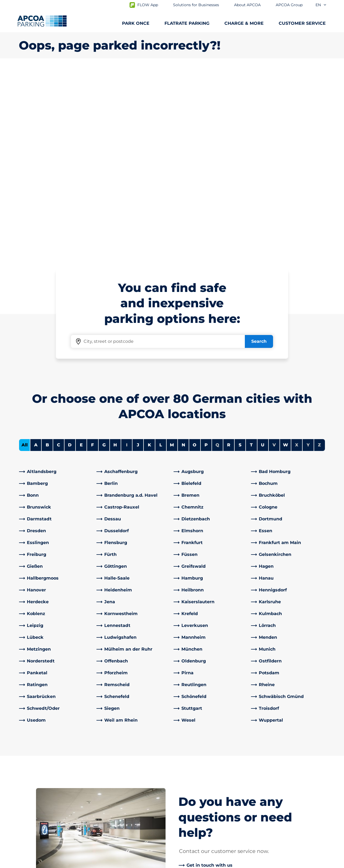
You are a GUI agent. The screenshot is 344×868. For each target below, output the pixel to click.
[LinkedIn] (112, 794)
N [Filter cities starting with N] (183, 255)
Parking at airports (39, 766)
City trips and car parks (43, 783)
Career (183, 809)
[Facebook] (101, 794)
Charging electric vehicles (47, 774)
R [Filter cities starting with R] (229, 255)
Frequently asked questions (128, 757)
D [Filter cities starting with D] (70, 255)
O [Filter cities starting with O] (195, 255)
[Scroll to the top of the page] (335, 717)
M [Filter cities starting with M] (172, 255)
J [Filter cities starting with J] (138, 255)
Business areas (192, 785)
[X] (155, 794)
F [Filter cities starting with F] (92, 255)
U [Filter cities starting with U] (263, 255)
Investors (186, 817)
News (182, 826)
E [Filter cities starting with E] (81, 255)
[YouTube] (122, 794)
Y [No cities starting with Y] (308, 255)
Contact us (109, 766)
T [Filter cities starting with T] (251, 255)
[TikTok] (144, 794)
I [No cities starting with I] (127, 255)
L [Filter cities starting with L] (161, 255)
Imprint (69, 863)
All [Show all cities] (25, 255)
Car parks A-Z (33, 791)
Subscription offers (39, 757)
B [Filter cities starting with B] (47, 255)
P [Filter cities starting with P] (206, 255)
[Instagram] (133, 794)
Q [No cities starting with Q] (217, 255)
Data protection (34, 863)
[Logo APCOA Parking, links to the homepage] (42, 21)
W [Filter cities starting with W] (286, 255)
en (321, 5)
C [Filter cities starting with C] (59, 255)
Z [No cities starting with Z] (319, 255)
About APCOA (191, 757)
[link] (56, 282)
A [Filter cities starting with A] (36, 255)
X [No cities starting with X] (297, 255)
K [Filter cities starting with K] (149, 255)
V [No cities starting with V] (274, 255)
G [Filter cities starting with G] (104, 255)
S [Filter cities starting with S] (240, 255)
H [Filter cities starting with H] (115, 255)
